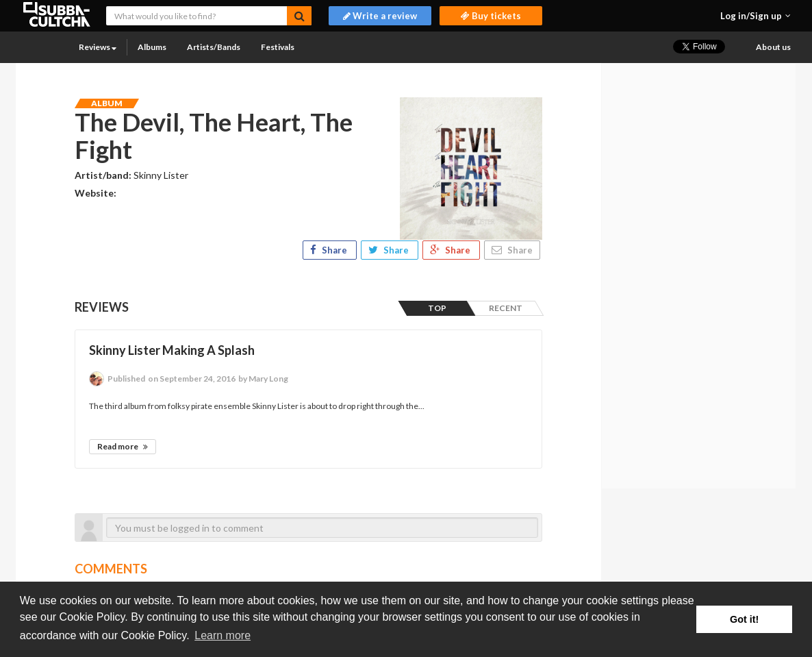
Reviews (98, 47)
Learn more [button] (223, 635)
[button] (756, 16)
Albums (152, 47)
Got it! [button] (744, 619)
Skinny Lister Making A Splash (172, 350)
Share (330, 250)
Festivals (278, 47)
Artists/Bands (214, 47)
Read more (123, 446)
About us (773, 47)
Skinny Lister (161, 175)
